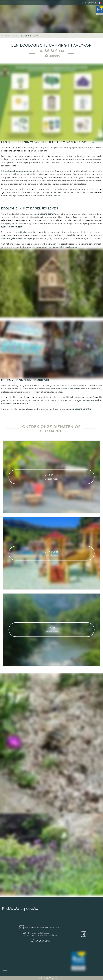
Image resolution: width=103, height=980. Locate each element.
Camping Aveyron (10, 36)
